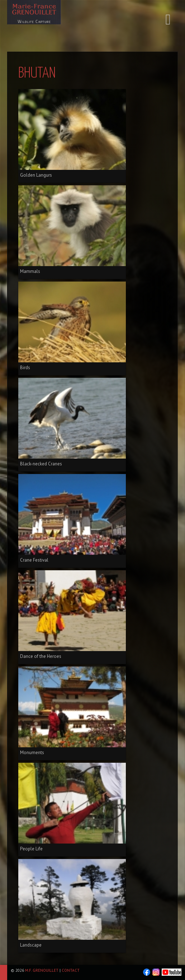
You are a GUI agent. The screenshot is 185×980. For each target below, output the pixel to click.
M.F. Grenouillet (42, 970)
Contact (71, 970)
